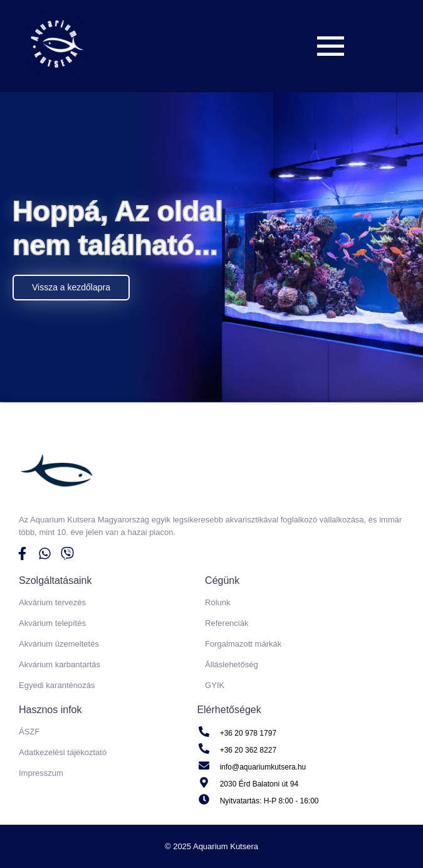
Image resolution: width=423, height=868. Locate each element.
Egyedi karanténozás (57, 685)
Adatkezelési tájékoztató (63, 752)
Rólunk (217, 602)
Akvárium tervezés (52, 602)
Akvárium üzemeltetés (59, 644)
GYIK (215, 685)
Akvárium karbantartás (60, 664)
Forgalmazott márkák (243, 644)
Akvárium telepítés (52, 623)
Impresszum (41, 773)
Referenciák (227, 623)
